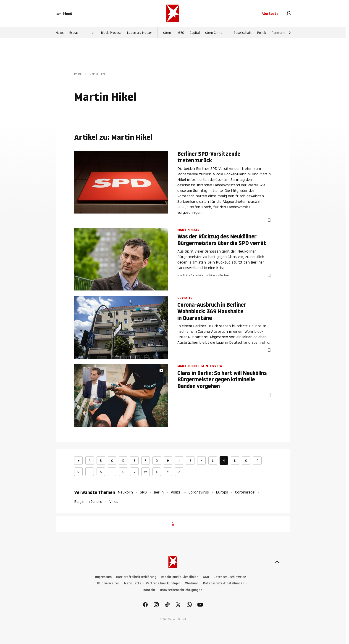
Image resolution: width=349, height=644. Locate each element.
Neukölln (125, 492)
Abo (271, 14)
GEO (181, 33)
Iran (93, 33)
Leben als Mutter (139, 33)
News (60, 33)
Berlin (159, 492)
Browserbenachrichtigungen (181, 590)
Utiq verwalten (108, 583)
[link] (289, 14)
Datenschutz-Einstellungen (224, 583)
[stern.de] (173, 14)
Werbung (192, 583)
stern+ (168, 33)
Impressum (103, 577)
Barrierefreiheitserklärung (136, 577)
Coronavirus (199, 492)
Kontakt (149, 590)
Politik (261, 33)
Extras (74, 33)
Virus (114, 501)
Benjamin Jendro (88, 501)
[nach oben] (277, 562)
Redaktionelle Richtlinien (180, 577)
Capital (195, 33)
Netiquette (133, 583)
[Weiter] (290, 33)
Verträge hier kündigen (163, 583)
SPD (143, 492)
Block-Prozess (111, 33)
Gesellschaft (243, 33)
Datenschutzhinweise (230, 577)
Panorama (279, 33)
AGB (206, 577)
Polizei (176, 492)
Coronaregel (245, 492)
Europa (222, 492)
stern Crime (214, 33)
